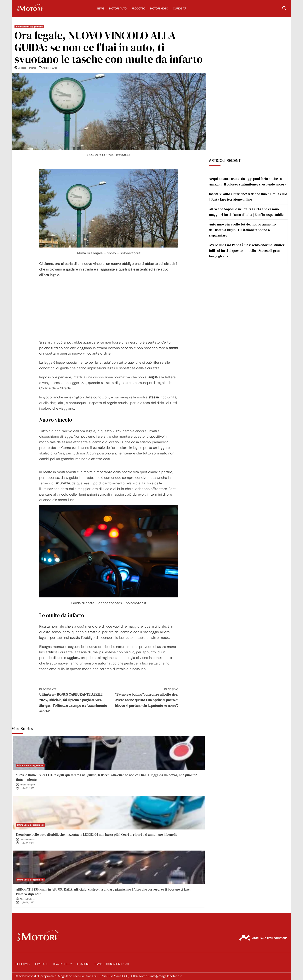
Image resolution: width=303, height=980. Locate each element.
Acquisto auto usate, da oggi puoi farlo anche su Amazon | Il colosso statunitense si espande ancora (248, 181)
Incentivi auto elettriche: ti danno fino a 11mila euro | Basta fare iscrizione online (248, 197)
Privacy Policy (62, 964)
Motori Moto (159, 9)
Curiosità (180, 9)
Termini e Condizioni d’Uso (111, 964)
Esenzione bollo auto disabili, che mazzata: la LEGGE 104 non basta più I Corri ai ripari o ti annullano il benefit (96, 835)
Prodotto (138, 9)
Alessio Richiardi (27, 68)
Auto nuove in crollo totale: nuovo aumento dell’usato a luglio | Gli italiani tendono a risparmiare (242, 230)
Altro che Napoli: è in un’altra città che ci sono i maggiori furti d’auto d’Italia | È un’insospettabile (246, 212)
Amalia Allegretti (28, 785)
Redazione (83, 964)
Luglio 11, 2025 (27, 788)
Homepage (41, 964)
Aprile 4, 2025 (50, 68)
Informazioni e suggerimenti (29, 27)
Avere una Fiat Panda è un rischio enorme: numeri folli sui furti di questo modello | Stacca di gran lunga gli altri (247, 251)
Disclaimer (23, 964)
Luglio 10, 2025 (27, 902)
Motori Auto (118, 9)
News (101, 9)
